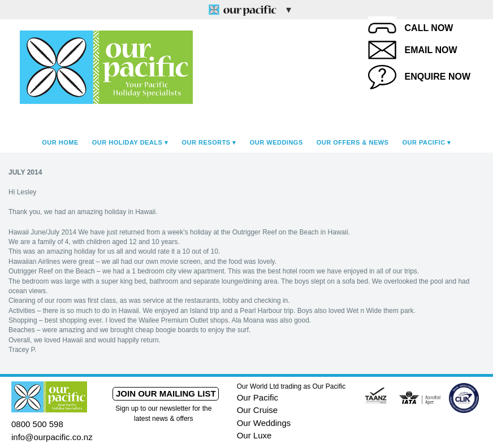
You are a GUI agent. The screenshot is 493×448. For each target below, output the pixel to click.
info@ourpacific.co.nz (52, 437)
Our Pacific (423, 142)
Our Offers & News (353, 142)
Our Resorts (206, 142)
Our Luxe (254, 435)
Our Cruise (258, 410)
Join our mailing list (166, 393)
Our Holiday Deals (127, 142)
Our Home (60, 142)
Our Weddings (276, 142)
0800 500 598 (37, 424)
